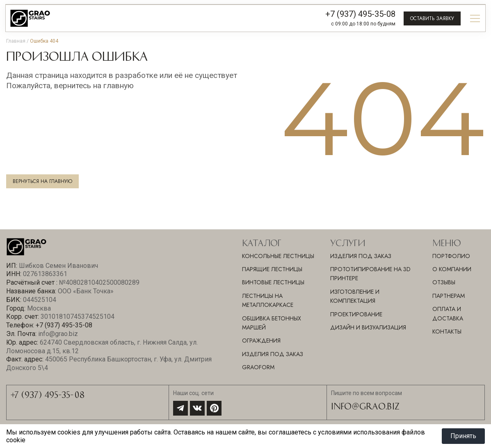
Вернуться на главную (42, 181)
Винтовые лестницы (273, 282)
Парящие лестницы (272, 269)
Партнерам (449, 296)
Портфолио (451, 256)
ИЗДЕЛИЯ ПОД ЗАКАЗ (361, 256)
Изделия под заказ (273, 354)
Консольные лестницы (278, 256)
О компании (452, 269)
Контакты (447, 331)
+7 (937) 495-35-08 (360, 14)
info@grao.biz (365, 406)
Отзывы (444, 282)
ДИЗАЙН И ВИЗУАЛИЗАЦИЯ (368, 327)
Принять (463, 436)
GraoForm (258, 367)
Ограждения (261, 341)
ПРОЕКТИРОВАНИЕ (356, 314)
